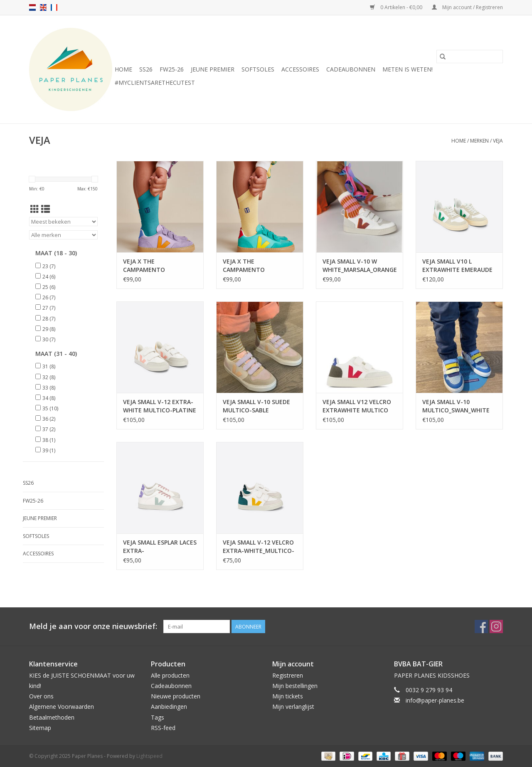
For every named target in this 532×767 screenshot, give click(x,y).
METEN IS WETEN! (408, 69)
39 (49, 450)
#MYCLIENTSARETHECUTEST (155, 83)
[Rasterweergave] (35, 209)
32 (49, 377)
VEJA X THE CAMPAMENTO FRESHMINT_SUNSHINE (255, 266)
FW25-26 (172, 69)
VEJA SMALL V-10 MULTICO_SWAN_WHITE (456, 406)
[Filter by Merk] (63, 235)
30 (49, 339)
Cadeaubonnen (351, 69)
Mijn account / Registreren (467, 7)
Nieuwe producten (176, 696)
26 (49, 297)
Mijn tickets (288, 696)
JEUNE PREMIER (213, 69)
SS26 (146, 69)
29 (49, 329)
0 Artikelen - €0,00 (397, 7)
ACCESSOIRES (300, 69)
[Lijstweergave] (46, 209)
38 (49, 440)
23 (49, 266)
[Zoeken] (470, 57)
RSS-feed (163, 728)
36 (49, 419)
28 (49, 319)
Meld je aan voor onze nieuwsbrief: (93, 626)
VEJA (498, 141)
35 (50, 408)
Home (123, 69)
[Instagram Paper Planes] (496, 626)
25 (49, 287)
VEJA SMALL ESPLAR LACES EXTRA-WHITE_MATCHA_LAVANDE (160, 547)
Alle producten (170, 675)
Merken (479, 141)
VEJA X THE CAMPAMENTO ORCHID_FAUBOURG (151, 266)
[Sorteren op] (63, 222)
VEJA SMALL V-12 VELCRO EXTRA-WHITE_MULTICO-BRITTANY (259, 547)
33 (49, 388)
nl (32, 7)
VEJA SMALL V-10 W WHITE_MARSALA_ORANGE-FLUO (360, 266)
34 (49, 398)
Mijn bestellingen (295, 686)
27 (49, 308)
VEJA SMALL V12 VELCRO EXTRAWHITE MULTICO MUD (357, 406)
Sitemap (40, 728)
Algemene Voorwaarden (62, 707)
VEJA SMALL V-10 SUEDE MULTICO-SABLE (256, 406)
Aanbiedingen (169, 707)
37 (49, 429)
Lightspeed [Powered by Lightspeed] (149, 756)
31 (49, 366)
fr (54, 7)
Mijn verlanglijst (293, 707)
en (43, 7)
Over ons (41, 696)
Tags (158, 717)
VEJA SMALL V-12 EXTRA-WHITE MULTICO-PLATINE (160, 406)
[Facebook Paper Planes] (481, 626)
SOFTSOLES (258, 69)
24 (49, 277)
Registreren (288, 675)
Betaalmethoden (52, 717)
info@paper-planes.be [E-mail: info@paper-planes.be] (435, 700)
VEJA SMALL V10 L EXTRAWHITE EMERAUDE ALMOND (457, 266)
